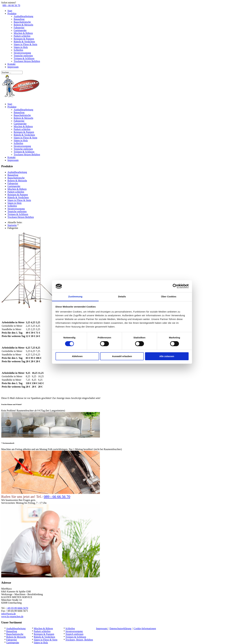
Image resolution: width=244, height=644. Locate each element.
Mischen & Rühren (23, 33)
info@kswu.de (8, 614)
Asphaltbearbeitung (23, 16)
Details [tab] (122, 296)
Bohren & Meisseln (23, 25)
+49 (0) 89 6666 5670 (17, 608)
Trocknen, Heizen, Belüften (79, 640)
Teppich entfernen (74, 634)
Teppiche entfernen (23, 56)
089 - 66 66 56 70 (11, 5)
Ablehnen (77, 356)
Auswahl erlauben (122, 356)
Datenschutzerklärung (120, 628)
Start (10, 11)
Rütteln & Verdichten (24, 42)
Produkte (12, 13)
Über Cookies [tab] (169, 296)
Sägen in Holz (21, 47)
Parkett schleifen (22, 36)
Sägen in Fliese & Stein (25, 44)
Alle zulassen (167, 356)
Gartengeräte (20, 30)
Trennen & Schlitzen (24, 58)
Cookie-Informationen (145, 628)
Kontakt (12, 64)
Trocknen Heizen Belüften (27, 61)
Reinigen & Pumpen (24, 39)
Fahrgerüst (19, 28)
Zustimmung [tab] (75, 296)
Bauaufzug (19, 19)
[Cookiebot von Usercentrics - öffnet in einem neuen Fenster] (175, 286)
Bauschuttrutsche (22, 22)
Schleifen (18, 50)
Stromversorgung (22, 53)
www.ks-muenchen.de (12, 616)
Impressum (13, 67)
